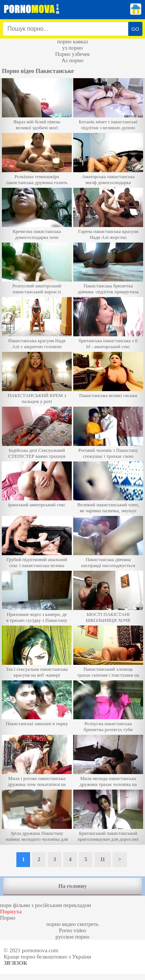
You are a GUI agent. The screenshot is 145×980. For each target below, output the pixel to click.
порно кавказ (73, 41)
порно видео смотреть (73, 924)
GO (135, 29)
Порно (8, 918)
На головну (72, 886)
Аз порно (72, 60)
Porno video (73, 930)
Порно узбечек (72, 54)
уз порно (72, 48)
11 (102, 859)
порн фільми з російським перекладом (46, 905)
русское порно (72, 937)
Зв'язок (15, 963)
